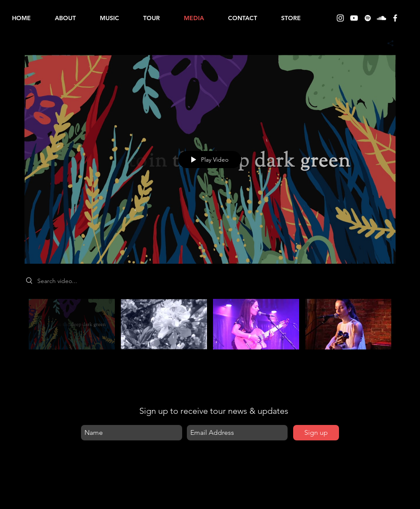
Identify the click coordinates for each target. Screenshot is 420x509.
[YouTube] (354, 18)
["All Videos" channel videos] (210, 334)
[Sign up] (316, 433)
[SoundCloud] (381, 18)
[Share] (387, 43)
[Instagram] (340, 18)
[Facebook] (395, 18)
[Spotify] (368, 18)
